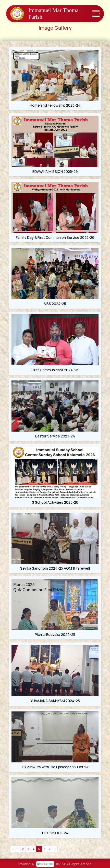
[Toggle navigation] (96, 14)
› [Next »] (55, 849)
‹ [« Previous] (13, 849)
